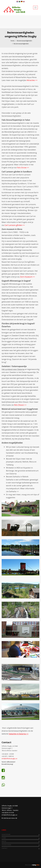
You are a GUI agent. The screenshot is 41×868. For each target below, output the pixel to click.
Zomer (4, 838)
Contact (4, 848)
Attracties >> (32, 80)
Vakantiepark (6, 834)
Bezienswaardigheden (24, 41)
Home (13, 41)
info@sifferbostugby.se (10, 759)
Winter (4, 841)
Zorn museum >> (27, 277)
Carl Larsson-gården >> (15, 225)
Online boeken (6, 845)
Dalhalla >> (14, 491)
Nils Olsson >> (20, 405)
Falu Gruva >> (23, 167)
